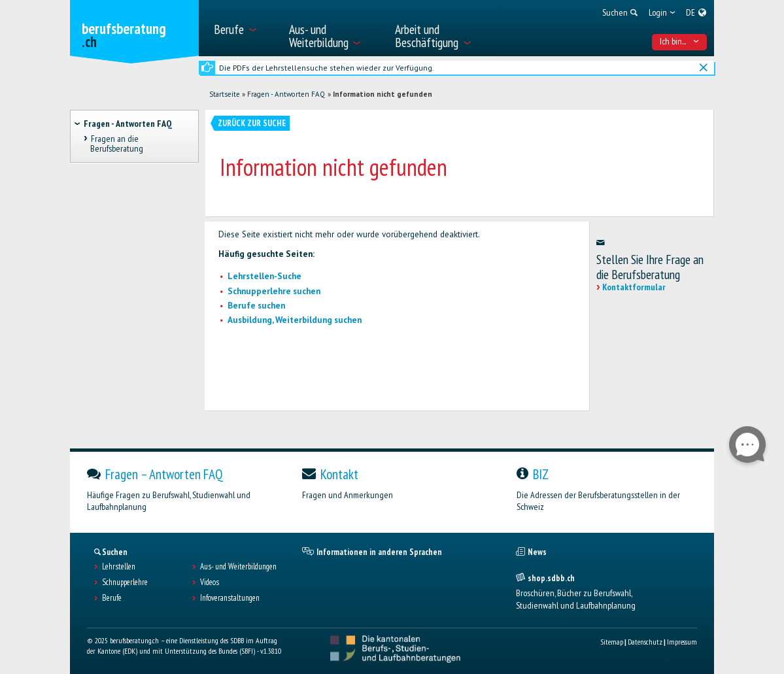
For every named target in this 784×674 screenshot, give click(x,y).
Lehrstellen (119, 567)
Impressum (682, 642)
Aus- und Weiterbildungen (238, 567)
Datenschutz (645, 642)
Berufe (112, 598)
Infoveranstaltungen (230, 598)
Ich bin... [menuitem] (679, 41)
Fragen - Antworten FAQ (286, 94)
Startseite (225, 94)
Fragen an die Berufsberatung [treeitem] (117, 144)
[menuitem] (244, 28)
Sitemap (612, 642)
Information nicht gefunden (383, 94)
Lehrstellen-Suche (264, 276)
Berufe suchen (256, 306)
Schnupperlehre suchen (274, 291)
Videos (210, 582)
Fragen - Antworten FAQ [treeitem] (128, 124)
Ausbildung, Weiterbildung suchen (295, 320)
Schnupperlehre (125, 582)
